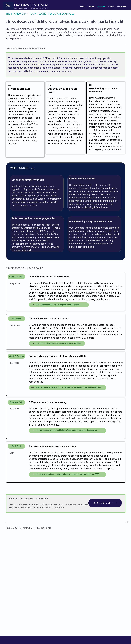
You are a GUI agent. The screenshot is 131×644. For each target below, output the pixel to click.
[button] (128, 522)
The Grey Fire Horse (31, 5)
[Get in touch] (105, 503)
